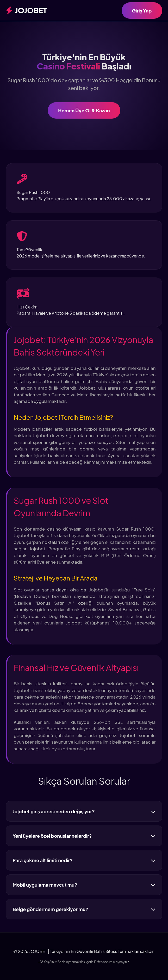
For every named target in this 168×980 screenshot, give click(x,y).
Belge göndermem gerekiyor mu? (84, 909)
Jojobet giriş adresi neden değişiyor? (84, 811)
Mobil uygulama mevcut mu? (84, 885)
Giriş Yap (142, 11)
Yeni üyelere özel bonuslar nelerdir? (84, 836)
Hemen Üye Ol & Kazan (84, 110)
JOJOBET (27, 10)
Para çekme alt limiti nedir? (84, 860)
